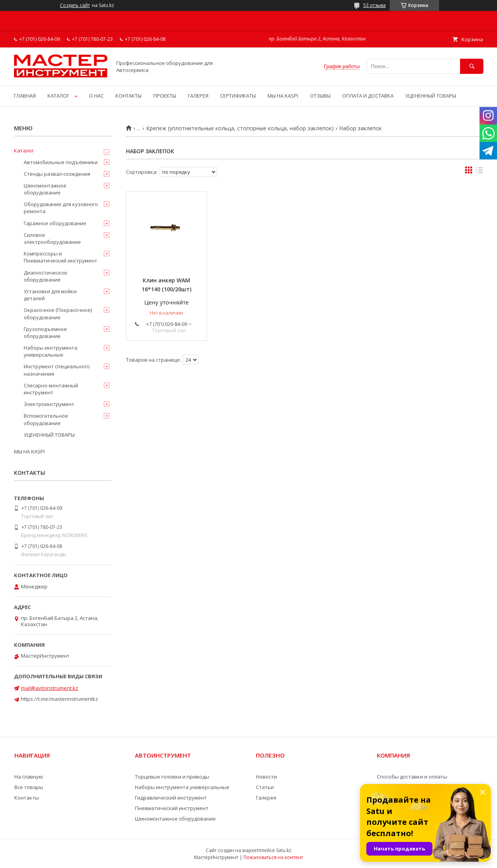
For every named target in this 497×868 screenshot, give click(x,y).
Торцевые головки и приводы (172, 777)
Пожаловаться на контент (273, 857)
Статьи (265, 787)
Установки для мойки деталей (50, 295)
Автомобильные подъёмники (61, 162)
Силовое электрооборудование (52, 238)
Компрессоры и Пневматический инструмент (60, 257)
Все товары (29, 787)
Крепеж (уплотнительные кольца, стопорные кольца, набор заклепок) (240, 128)
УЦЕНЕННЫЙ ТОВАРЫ (431, 96)
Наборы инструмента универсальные (51, 351)
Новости (266, 777)
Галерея (266, 798)
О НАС (96, 96)
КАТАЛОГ (58, 96)
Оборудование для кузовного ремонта (61, 208)
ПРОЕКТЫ (165, 96)
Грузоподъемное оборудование (45, 332)
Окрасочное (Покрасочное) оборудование (58, 313)
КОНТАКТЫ (129, 96)
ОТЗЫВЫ (320, 96)
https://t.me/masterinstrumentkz (59, 699)
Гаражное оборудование (55, 223)
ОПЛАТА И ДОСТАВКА (368, 96)
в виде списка (479, 172)
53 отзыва (374, 5)
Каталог (24, 150)
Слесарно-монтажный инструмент (51, 389)
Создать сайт (75, 5)
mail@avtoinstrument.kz (50, 688)
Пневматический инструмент (172, 808)
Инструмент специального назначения (57, 370)
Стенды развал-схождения (57, 174)
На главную (29, 777)
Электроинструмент (49, 404)
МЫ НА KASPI (283, 96)
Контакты (27, 798)
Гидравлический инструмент (171, 798)
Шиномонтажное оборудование (45, 189)
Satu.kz (284, 850)
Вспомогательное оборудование (46, 419)
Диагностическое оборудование (45, 276)
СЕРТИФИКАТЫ (238, 96)
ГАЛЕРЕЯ (198, 96)
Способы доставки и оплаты (412, 777)
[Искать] (472, 66)
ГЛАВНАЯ (25, 96)
